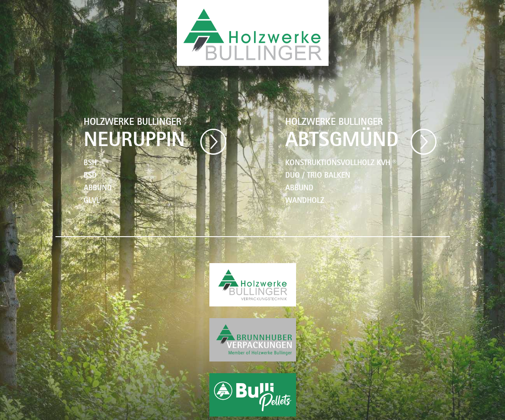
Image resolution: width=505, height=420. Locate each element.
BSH (90, 164)
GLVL (92, 202)
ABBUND (98, 189)
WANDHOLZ (305, 202)
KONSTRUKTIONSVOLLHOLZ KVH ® (341, 164)
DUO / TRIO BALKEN (318, 176)
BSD (90, 176)
